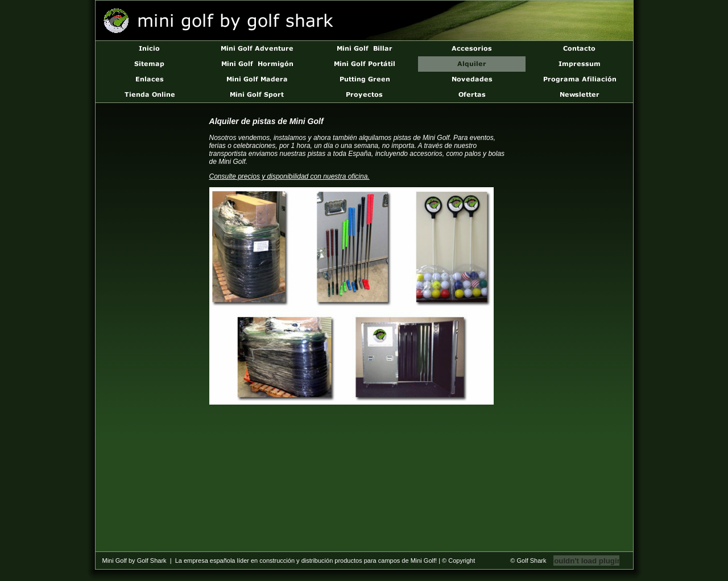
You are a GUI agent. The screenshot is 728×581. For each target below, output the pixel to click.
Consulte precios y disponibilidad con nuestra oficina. (289, 176)
